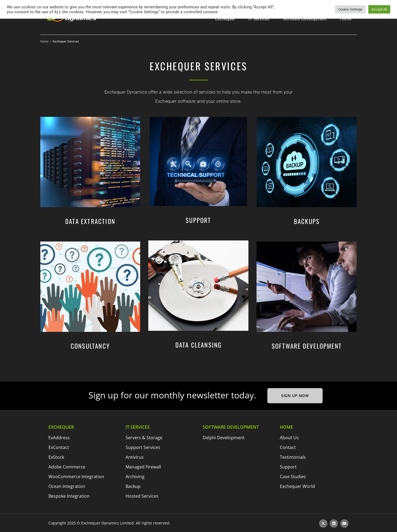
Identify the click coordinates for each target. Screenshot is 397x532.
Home (44, 42)
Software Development (307, 346)
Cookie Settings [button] (350, 9)
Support (198, 220)
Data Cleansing (199, 345)
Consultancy (90, 346)
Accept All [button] (379, 9)
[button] (225, 19)
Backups (307, 221)
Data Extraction (90, 221)
